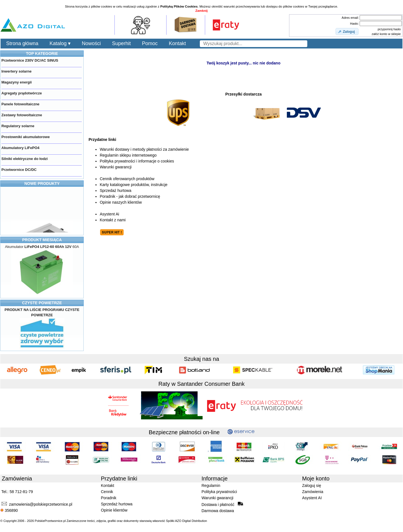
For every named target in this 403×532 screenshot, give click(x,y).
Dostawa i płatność (222, 504)
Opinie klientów (114, 510)
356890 (9, 510)
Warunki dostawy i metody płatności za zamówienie (144, 149)
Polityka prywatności (219, 492)
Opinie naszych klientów (121, 202)
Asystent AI (312, 498)
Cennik (107, 492)
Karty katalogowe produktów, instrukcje (133, 185)
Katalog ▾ (60, 43)
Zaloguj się (312, 485)
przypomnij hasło (389, 29)
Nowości (91, 43)
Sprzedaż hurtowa (115, 191)
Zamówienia (313, 492)
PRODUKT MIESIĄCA (42, 240)
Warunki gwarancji (116, 167)
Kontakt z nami (113, 220)
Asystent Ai (109, 214)
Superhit (121, 43)
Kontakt (177, 43)
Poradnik (109, 498)
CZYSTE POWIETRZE (42, 303)
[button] (347, 32)
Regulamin (211, 485)
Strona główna (22, 43)
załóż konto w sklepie (386, 34)
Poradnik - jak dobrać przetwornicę (130, 196)
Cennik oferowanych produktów (127, 179)
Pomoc (150, 43)
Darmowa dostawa (218, 511)
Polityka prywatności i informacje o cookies (137, 161)
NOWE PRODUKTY (42, 183)
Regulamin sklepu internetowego (128, 155)
